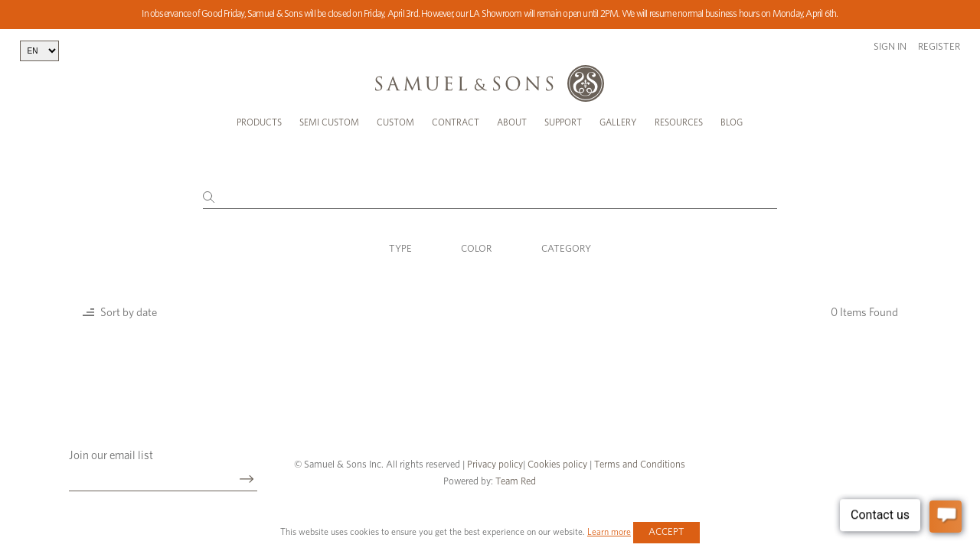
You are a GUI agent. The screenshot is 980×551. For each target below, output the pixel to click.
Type (400, 249)
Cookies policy (557, 465)
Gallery (618, 122)
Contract (456, 122)
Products (259, 122)
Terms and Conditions (639, 465)
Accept (666, 532)
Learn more (609, 532)
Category (566, 249)
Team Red (516, 482)
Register (939, 47)
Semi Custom (329, 122)
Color (476, 249)
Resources (679, 122)
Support (563, 122)
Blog (732, 122)
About (512, 122)
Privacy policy (495, 465)
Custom (395, 122)
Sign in (890, 47)
